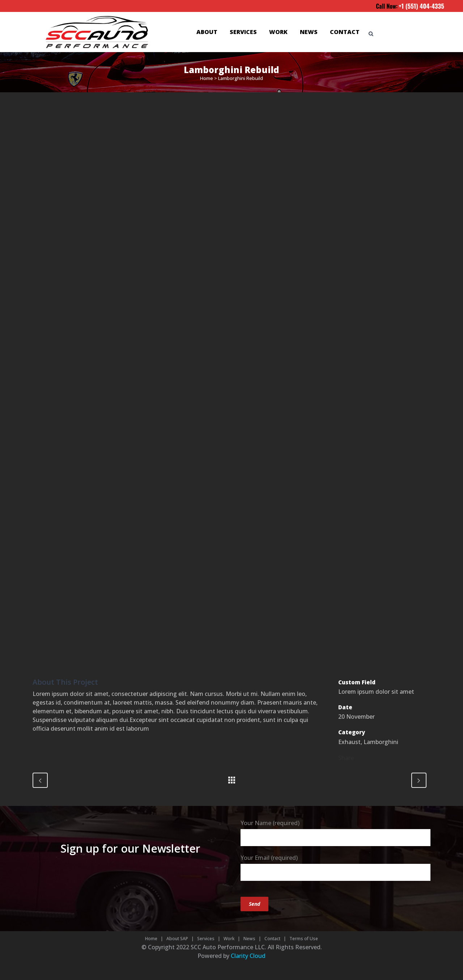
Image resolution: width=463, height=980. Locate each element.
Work (229, 939)
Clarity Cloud (248, 956)
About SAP (177, 939)
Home (207, 78)
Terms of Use (304, 939)
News (249, 939)
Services (206, 939)
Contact (272, 939)
